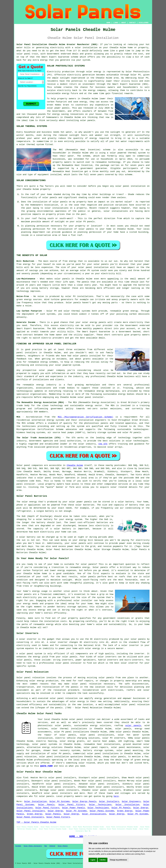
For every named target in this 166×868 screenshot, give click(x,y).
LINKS (116, 23)
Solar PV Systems (59, 802)
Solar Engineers (131, 802)
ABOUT (124, 23)
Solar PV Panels (121, 808)
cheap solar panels (114, 757)
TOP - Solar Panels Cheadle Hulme (36, 822)
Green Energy (125, 811)
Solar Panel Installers (31, 811)
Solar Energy (141, 808)
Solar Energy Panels (84, 802)
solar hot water (129, 735)
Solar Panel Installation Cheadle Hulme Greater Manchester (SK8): (58, 44)
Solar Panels (46, 805)
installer (76, 663)
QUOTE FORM (46, 766)
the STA (103, 444)
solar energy (94, 72)
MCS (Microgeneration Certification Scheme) (85, 417)
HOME (108, 23)
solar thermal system (31, 145)
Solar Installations (94, 814)
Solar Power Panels (73, 808)
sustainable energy (58, 93)
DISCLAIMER (144, 23)
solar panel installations (97, 735)
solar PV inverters (114, 738)
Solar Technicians (100, 805)
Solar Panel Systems (102, 811)
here (116, 796)
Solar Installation (35, 802)
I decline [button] (103, 860)
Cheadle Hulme (75, 465)
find (25, 778)
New (46, 846)
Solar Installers (109, 802)
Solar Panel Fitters (72, 805)
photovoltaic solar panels (54, 726)
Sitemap (18, 846)
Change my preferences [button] (118, 860)
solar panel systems (45, 744)
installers (31, 353)
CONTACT (132, 23)
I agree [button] (93, 860)
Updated (52, 846)
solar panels (87, 120)
